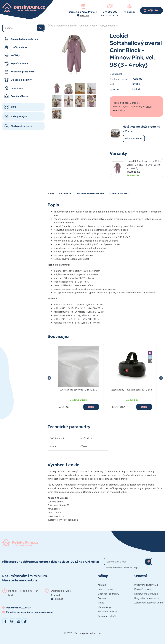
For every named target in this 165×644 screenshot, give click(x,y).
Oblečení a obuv (88, 26)
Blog (13, 107)
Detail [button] (91, 407)
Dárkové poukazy (143, 589)
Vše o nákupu (105, 607)
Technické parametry (91, 193)
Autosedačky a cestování (24, 39)
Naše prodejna (19, 116)
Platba (101, 603)
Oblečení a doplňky (21, 80)
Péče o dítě (17, 88)
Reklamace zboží (107, 616)
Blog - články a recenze (147, 598)
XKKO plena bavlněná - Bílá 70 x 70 (79, 390)
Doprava (102, 598)
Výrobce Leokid (119, 193)
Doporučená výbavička (146, 594)
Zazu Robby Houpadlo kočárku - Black (132, 390)
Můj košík (153, 10)
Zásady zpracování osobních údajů (122, 568)
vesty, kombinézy (109, 26)
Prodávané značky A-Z (146, 585)
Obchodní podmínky (108, 594)
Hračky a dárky (19, 47)
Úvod (50, 26)
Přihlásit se (130, 12)
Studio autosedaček (22, 126)
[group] (79, 378)
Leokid (136, 89)
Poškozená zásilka (107, 611)
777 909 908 (110, 12)
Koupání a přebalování (23, 72)
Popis (51, 193)
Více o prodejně (134, 138)
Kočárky (15, 55)
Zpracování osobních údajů (149, 603)
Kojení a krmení (19, 63)
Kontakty (102, 585)
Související (65, 193)
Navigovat (84, 15)
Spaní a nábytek (19, 96)
